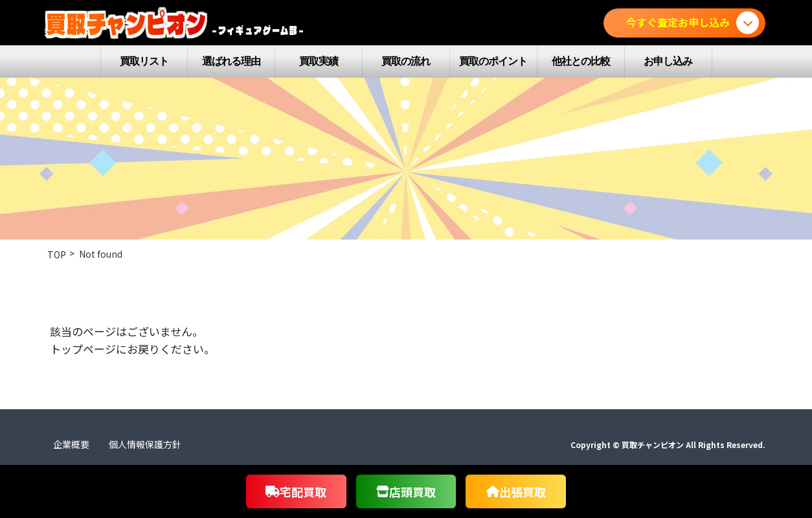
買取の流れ (406, 61)
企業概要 (71, 444)
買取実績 (319, 61)
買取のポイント (493, 61)
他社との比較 (581, 61)
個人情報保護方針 (145, 444)
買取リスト (144, 61)
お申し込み (668, 61)
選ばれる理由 (231, 61)
